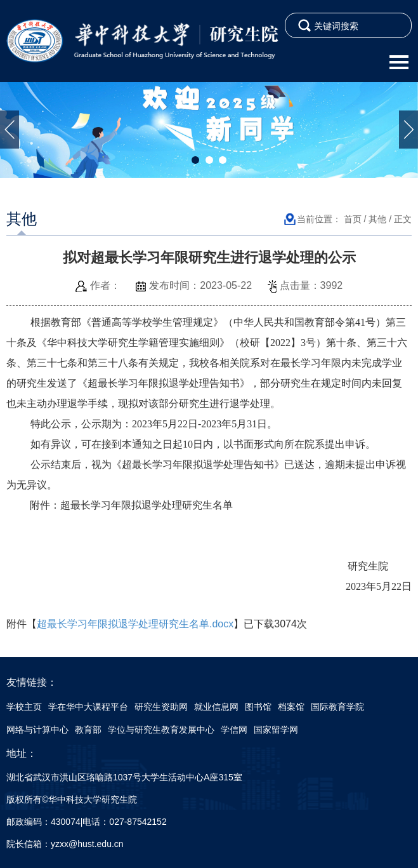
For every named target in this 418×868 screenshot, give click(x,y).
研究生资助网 (161, 707)
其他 (377, 219)
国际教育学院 (337, 707)
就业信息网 (216, 707)
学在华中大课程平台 (88, 707)
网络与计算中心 (37, 730)
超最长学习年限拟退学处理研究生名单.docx (135, 624)
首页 (353, 219)
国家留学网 (276, 730)
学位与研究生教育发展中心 (161, 730)
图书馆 (258, 707)
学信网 (234, 730)
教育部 (88, 730)
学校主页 (24, 707)
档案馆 (291, 707)
